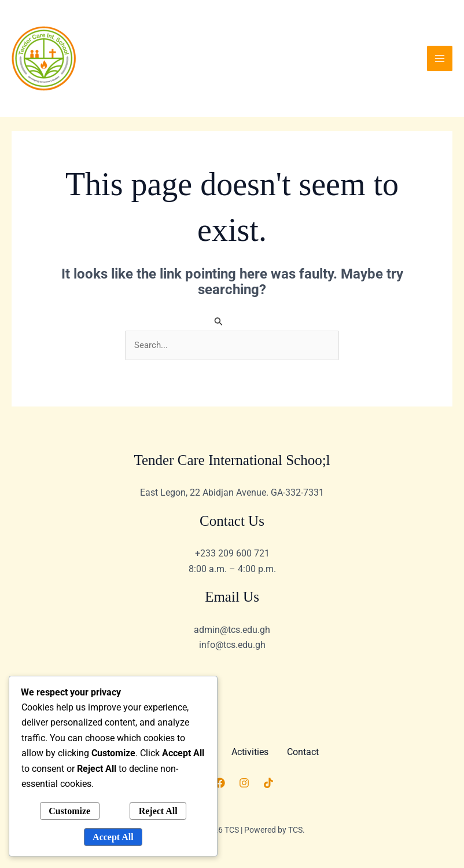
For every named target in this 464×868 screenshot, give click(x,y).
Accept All (113, 837)
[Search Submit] (219, 321)
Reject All (158, 811)
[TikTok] (268, 783)
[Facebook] (220, 783)
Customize (69, 811)
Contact (303, 752)
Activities (250, 752)
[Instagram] (244, 783)
